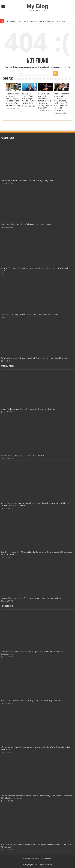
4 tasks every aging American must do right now (23, 456)
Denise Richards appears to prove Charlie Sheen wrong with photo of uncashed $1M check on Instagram (62, 102)
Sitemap (49, 858)
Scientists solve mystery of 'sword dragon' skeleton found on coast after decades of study (35, 21)
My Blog (38, 6)
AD (33, 858)
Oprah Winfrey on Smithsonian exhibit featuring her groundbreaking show (35, 358)
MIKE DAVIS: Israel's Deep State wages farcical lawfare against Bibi (29, 98)
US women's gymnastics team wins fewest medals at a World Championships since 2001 (45, 101)
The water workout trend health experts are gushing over (27, 180)
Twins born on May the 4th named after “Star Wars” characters (29, 314)
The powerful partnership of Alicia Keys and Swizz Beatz (26, 224)
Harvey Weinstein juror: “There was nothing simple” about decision (31, 598)
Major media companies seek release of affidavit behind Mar (28, 409)
